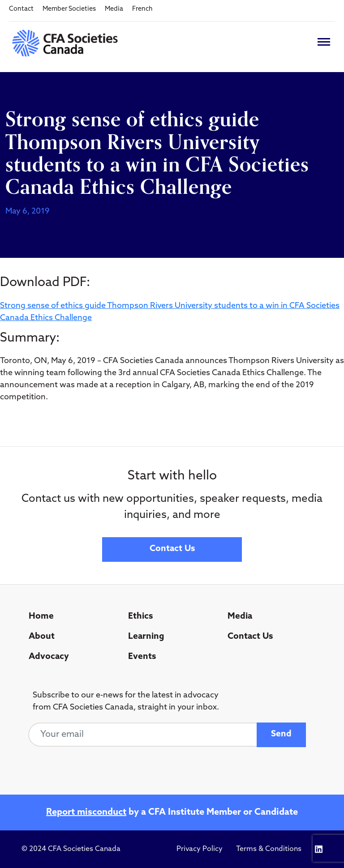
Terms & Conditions (269, 849)
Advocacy (49, 657)
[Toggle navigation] (324, 42)
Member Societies (69, 9)
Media (114, 9)
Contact (21, 9)
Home (41, 617)
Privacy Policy (200, 849)
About (42, 637)
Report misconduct (86, 812)
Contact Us (172, 549)
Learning (146, 637)
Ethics (140, 617)
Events (142, 657)
